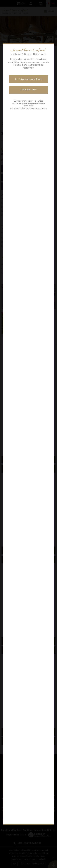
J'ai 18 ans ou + (28, 90)
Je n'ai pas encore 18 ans (28, 79)
